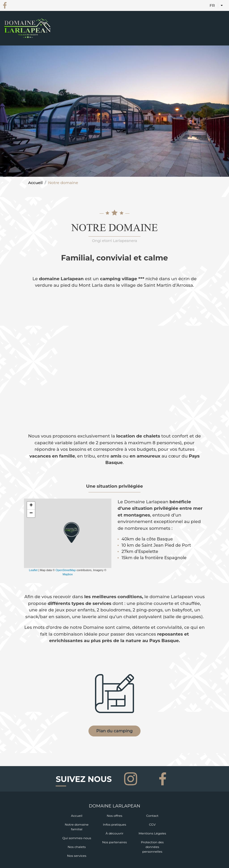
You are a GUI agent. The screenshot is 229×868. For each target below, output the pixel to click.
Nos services (77, 856)
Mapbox (68, 574)
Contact (152, 816)
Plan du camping (115, 731)
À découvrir (115, 833)
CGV (152, 824)
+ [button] (31, 506)
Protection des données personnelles (152, 847)
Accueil (35, 183)
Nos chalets (77, 847)
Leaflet (33, 570)
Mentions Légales (152, 833)
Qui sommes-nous (77, 838)
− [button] (31, 513)
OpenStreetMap (66, 570)
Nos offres (115, 816)
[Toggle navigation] (222, 35)
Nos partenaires (115, 842)
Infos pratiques (114, 824)
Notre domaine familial (77, 827)
